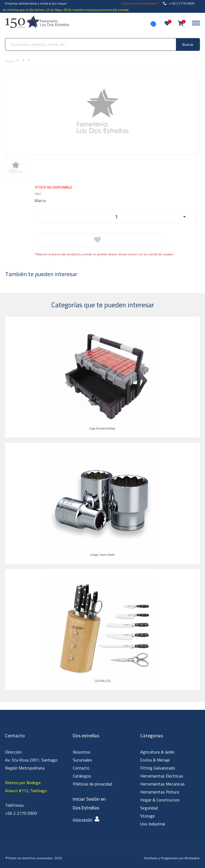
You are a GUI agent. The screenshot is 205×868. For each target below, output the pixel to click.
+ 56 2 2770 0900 (179, 3)
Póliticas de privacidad (93, 784)
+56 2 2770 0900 (21, 813)
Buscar (188, 45)
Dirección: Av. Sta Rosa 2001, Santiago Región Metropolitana (31, 760)
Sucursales (82, 760)
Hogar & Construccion (160, 800)
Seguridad (149, 808)
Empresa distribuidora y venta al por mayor (36, 3)
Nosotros (82, 752)
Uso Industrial (153, 824)
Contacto (81, 768)
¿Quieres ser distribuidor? (139, 3)
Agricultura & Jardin (157, 752)
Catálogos (82, 776)
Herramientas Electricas (162, 776)
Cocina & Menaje (155, 760)
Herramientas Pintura (160, 792)
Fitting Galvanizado (158, 768)
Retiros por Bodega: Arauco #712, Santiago (26, 787)
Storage (148, 816)
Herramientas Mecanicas (162, 784)
